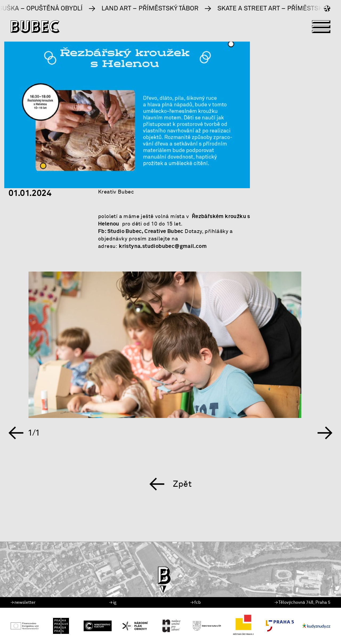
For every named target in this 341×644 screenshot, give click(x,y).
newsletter (23, 602)
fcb (196, 602)
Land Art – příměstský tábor (166, 9)
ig (113, 602)
